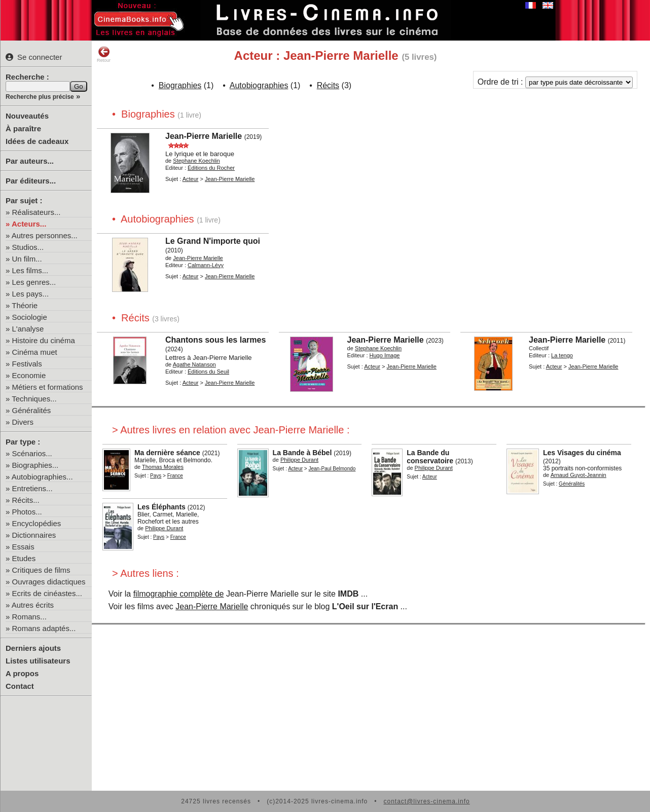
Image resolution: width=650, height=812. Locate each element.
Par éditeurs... (31, 181)
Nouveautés (27, 116)
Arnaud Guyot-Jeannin (579, 475)
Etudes (24, 558)
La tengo (562, 355)
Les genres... (34, 282)
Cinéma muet (35, 352)
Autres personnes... (45, 235)
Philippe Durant (299, 460)
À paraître (23, 128)
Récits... (26, 500)
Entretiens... (32, 488)
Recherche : (27, 77)
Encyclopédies (37, 523)
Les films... (30, 270)
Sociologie (30, 317)
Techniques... (34, 399)
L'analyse (28, 329)
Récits (328, 85)
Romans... (29, 617)
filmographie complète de (179, 594)
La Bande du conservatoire (430, 457)
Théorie (25, 305)
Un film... (27, 259)
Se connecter (34, 57)
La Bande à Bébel (302, 453)
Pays (156, 476)
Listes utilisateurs (38, 661)
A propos (22, 673)
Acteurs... (29, 224)
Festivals (27, 364)
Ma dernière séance (167, 453)
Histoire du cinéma (44, 340)
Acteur (191, 179)
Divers (23, 422)
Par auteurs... (30, 161)
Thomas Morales (163, 467)
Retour (104, 54)
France (175, 476)
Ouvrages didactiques (49, 582)
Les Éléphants (161, 507)
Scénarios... (32, 453)
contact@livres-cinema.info (426, 801)
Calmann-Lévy (206, 265)
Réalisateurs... (37, 212)
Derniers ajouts (33, 648)
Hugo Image (385, 355)
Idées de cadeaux (37, 141)
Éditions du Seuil (208, 372)
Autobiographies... (42, 477)
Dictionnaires (34, 535)
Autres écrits (33, 605)
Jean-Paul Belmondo (332, 469)
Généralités (32, 410)
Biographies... (35, 465)
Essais (23, 547)
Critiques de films (41, 570)
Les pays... (31, 294)
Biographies (180, 85)
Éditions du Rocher (211, 168)
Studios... (28, 247)
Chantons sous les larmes (215, 340)
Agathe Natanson (194, 364)
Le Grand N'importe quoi (213, 241)
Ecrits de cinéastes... (47, 593)
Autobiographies (259, 85)
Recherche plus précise (40, 97)
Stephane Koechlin (196, 161)
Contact (20, 686)
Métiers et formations (48, 387)
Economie (29, 375)
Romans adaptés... (44, 628)
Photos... (27, 512)
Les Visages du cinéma (582, 453)
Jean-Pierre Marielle (204, 136)
